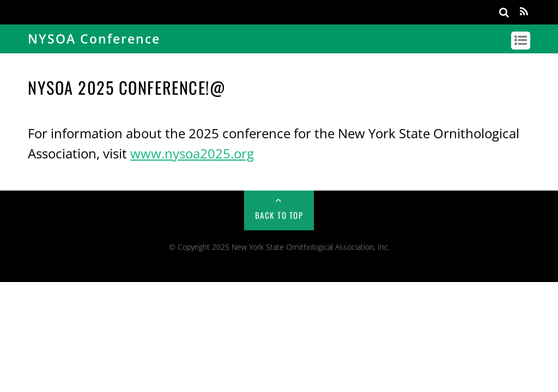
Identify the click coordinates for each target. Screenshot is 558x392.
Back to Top (279, 215)
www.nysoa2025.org (192, 153)
